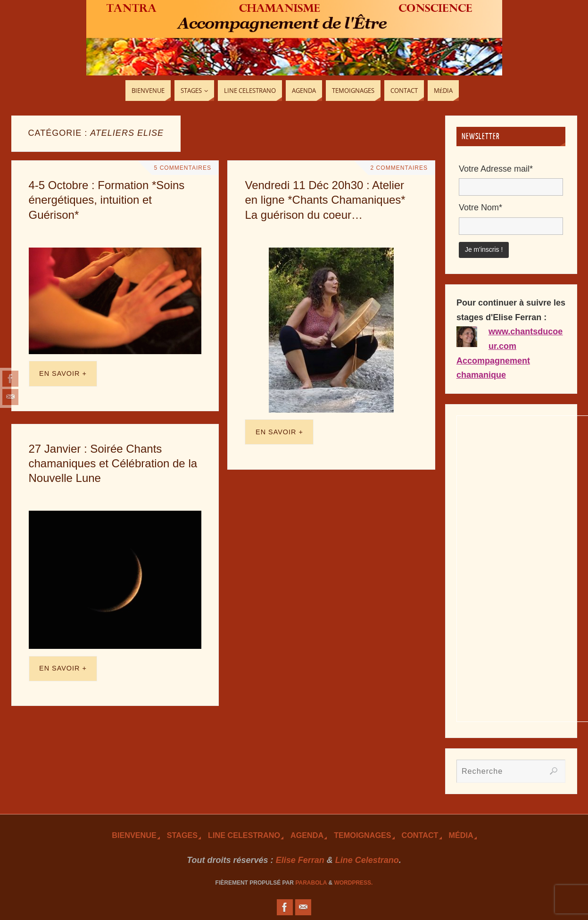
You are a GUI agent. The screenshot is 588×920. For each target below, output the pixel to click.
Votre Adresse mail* (496, 169)
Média (461, 835)
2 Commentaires (398, 168)
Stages (182, 835)
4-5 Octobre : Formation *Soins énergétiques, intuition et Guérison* (107, 200)
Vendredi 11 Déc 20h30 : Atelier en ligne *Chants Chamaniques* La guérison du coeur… (325, 200)
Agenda (307, 835)
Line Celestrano (244, 835)
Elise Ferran (300, 860)
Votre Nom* (480, 207)
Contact (420, 835)
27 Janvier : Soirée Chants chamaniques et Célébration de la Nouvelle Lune (113, 463)
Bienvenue (134, 835)
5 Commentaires (182, 168)
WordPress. (353, 883)
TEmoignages (362, 835)
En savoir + (63, 373)
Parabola (311, 883)
